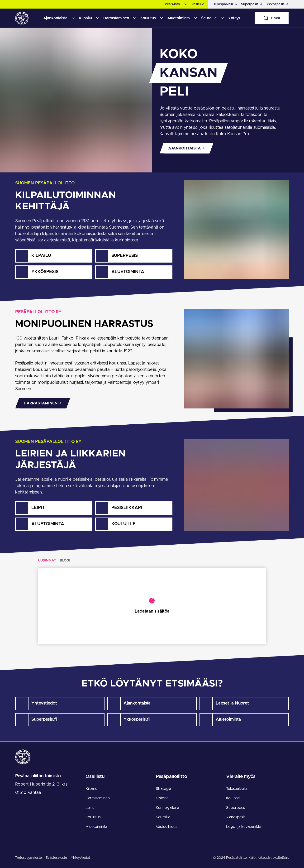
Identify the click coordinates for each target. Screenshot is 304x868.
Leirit (90, 808)
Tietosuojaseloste (28, 858)
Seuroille (209, 18)
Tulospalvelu (236, 789)
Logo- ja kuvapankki (244, 827)
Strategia (163, 789)
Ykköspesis (236, 817)
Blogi (65, 561)
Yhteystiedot (80, 858)
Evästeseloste (56, 858)
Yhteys (234, 18)
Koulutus (148, 18)
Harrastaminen (116, 18)
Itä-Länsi (233, 798)
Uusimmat (47, 561)
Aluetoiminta (178, 18)
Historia (162, 798)
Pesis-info (172, 4)
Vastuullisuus (166, 827)
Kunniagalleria (167, 808)
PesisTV (198, 4)
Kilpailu (85, 18)
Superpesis (235, 808)
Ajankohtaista (55, 18)
